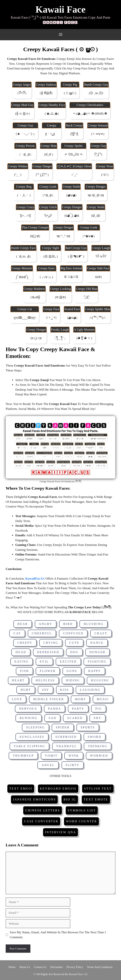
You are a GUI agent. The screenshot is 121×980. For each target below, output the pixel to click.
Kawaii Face (60, 9)
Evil (44, 662)
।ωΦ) (98, 277)
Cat (17, 633)
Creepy (25, 643)
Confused (73, 633)
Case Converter (41, 821)
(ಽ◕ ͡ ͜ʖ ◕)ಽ (72, 216)
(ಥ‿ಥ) (96, 216)
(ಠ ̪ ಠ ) (49, 154)
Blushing (94, 624)
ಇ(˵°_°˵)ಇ (63, 236)
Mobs (80, 699)
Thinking (98, 746)
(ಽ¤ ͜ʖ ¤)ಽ (36, 338)
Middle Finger (49, 699)
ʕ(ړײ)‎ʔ (48, 216)
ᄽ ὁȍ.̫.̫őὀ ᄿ (74, 154)
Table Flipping (30, 746)
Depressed (48, 652)
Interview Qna (60, 832)
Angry (46, 624)
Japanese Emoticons (34, 799)
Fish (24, 671)
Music (103, 699)
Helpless (45, 680)
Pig (99, 709)
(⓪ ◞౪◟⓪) (96, 93)
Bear (23, 624)
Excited (68, 662)
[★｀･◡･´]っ (25, 134)
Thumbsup (23, 756)
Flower (48, 671)
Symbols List (82, 810)
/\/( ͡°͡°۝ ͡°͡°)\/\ (97, 318)
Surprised (66, 737)
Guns (72, 671)
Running (29, 718)
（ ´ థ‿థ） (25, 154)
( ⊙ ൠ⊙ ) (70, 93)
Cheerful (42, 633)
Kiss (65, 690)
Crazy (101, 633)
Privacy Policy (75, 967)
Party (78, 709)
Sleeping (35, 727)
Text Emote (96, 799)
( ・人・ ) (24, 195)
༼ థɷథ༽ (22, 277)
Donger (97, 652)
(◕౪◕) (71, 195)
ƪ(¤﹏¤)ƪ (25, 216)
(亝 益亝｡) (51, 256)
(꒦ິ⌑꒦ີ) (22, 93)
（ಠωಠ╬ (34, 297)
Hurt (26, 690)
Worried (99, 756)
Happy (94, 671)
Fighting (97, 662)
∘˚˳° (74, 175)
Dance (97, 643)
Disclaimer (57, 967)
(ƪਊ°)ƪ (74, 134)
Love (17, 699)
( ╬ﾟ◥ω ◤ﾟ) (76, 256)
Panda (55, 709)
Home (12, 967)
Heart (18, 680)
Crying (51, 643)
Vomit (51, 756)
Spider (63, 727)
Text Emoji (21, 789)
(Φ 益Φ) (60, 297)
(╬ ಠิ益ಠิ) (46, 93)
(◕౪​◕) (72, 318)
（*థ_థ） (48, 195)
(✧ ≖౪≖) (98, 134)
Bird (68, 624)
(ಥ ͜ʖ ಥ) (35, 236)
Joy (45, 690)
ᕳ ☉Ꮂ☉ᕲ (71, 277)
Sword (95, 737)
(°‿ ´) (18, 175)
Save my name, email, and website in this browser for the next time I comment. (58, 935)
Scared (75, 718)
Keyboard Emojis (58, 789)
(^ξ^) (105, 175)
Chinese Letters (43, 810)
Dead (21, 652)
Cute (74, 643)
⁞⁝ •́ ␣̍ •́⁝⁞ (51, 318)
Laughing (90, 690)
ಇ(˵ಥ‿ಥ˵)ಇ (96, 195)
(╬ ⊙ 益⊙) (22, 114)
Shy (97, 718)
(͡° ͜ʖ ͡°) (98, 154)
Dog (74, 652)
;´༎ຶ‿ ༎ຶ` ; (60, 338)
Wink (74, 756)
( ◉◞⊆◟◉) (52, 114)
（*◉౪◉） (89, 236)
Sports (88, 727)
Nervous (28, 709)
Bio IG (70, 799)
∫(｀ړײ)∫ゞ (52, 134)
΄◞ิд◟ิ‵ (87, 297)
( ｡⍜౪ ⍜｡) (46, 277)
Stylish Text (98, 789)
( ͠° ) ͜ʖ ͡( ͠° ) (42, 175)
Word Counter (81, 821)
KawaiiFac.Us (35, 579)
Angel (48, 765)
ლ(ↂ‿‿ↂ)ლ (25, 318)
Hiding (73, 680)
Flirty (73, 765)
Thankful (67, 746)
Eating (22, 662)
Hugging (100, 680)
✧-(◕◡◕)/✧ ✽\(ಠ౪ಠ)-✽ (90, 114)
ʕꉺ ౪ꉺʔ (101, 256)
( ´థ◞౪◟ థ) (23, 256)
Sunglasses (32, 737)
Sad (52, 718)
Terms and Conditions (100, 967)
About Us (25, 967)
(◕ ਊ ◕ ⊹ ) (84, 338)
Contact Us (40, 967)
